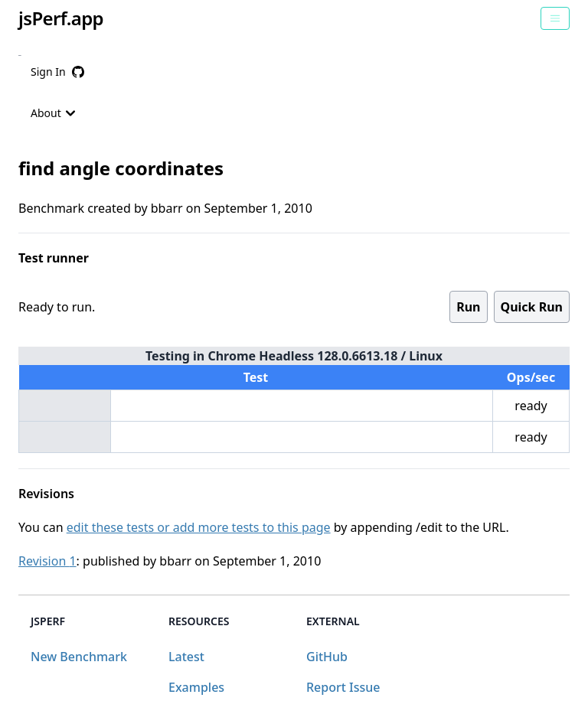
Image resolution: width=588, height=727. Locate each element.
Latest (186, 657)
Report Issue (343, 687)
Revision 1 (47, 561)
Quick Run (532, 307)
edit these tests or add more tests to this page (199, 527)
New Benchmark (79, 657)
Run (468, 307)
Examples (196, 687)
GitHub (327, 657)
